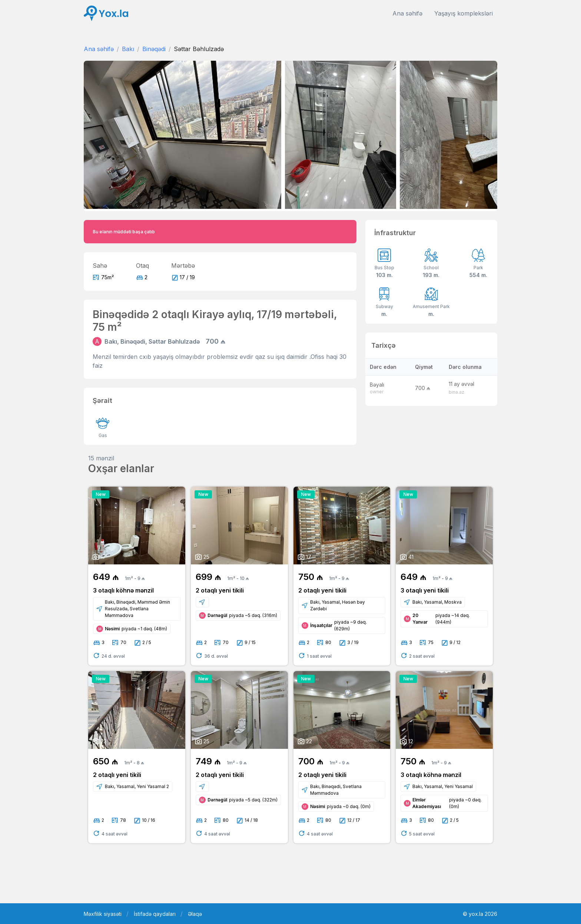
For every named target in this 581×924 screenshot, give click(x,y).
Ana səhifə (407, 13)
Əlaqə (195, 914)
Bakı (128, 49)
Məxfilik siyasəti (103, 914)
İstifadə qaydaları (155, 914)
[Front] (106, 14)
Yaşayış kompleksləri (464, 13)
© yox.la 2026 (480, 914)
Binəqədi (154, 49)
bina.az (456, 392)
